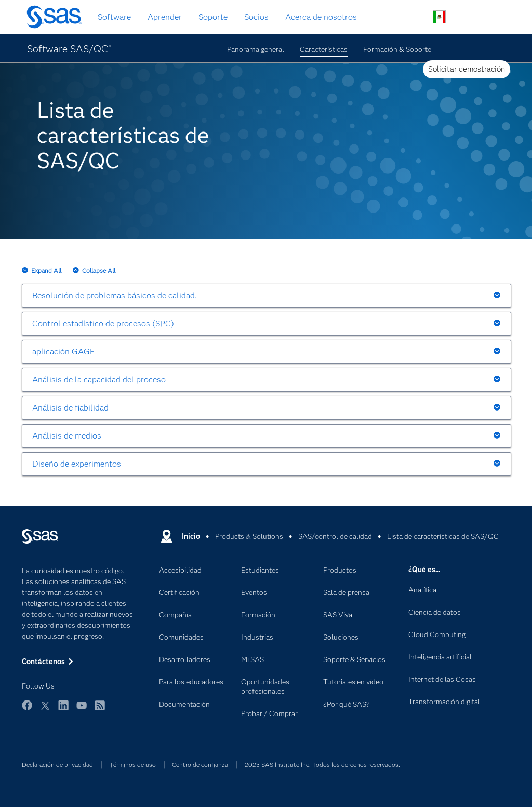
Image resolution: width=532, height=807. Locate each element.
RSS (100, 710)
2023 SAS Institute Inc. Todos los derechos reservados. (322, 765)
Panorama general (256, 49)
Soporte (213, 17)
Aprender (165, 17)
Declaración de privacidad (57, 765)
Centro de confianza (200, 765)
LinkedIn (63, 710)
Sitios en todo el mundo (439, 17)
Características (324, 49)
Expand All (46, 270)
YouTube (82, 710)
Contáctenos (464, 17)
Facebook (27, 710)
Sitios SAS (488, 17)
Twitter (45, 710)
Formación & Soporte (397, 49)
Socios (256, 17)
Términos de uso (133, 765)
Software (114, 17)
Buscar (415, 17)
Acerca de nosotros (321, 17)
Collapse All (99, 270)
